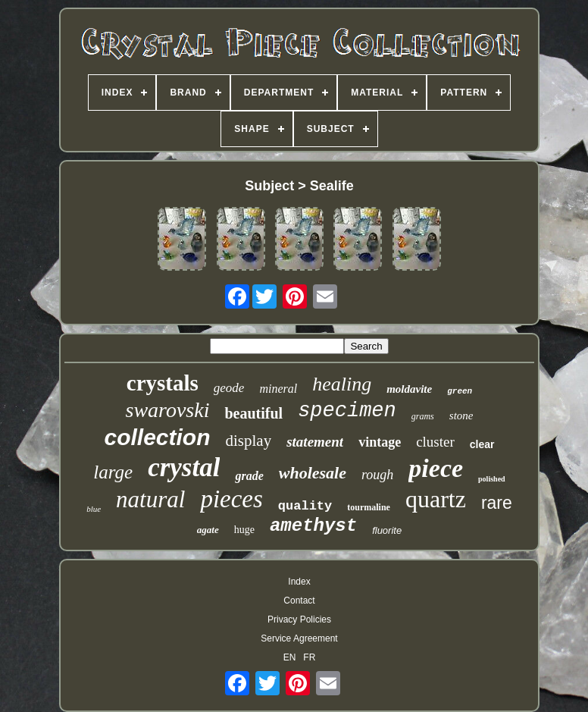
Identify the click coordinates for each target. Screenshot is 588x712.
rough (377, 475)
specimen (347, 411)
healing (342, 384)
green (460, 391)
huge (244, 530)
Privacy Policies (299, 619)
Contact (299, 601)
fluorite (387, 530)
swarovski (168, 410)
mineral (278, 389)
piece (436, 468)
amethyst (313, 526)
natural (150, 499)
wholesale (313, 473)
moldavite (409, 389)
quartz (436, 499)
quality (305, 506)
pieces (231, 499)
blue (94, 509)
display (249, 441)
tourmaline (369, 507)
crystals (163, 383)
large (113, 472)
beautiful (253, 413)
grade (249, 476)
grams (423, 416)
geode (229, 388)
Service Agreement (299, 638)
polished (492, 479)
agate (208, 530)
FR (309, 657)
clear (482, 444)
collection (157, 437)
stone (461, 416)
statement (315, 442)
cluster (435, 442)
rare (497, 503)
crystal (184, 467)
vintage (380, 442)
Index (299, 582)
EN (290, 657)
